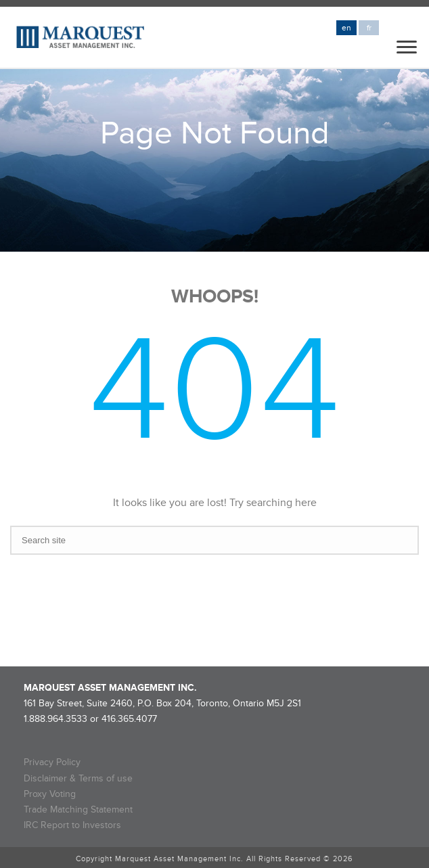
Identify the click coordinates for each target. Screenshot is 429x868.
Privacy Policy (52, 762)
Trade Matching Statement (78, 809)
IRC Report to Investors (72, 825)
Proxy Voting (50, 794)
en (346, 28)
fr (369, 28)
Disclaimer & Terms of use (78, 778)
